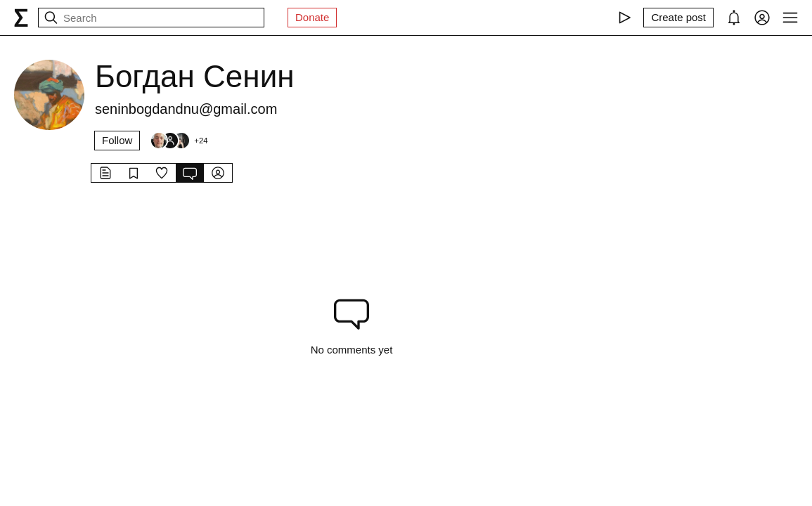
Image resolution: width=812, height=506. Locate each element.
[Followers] (179, 141)
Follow (117, 140)
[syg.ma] (21, 18)
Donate (312, 17)
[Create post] (678, 18)
